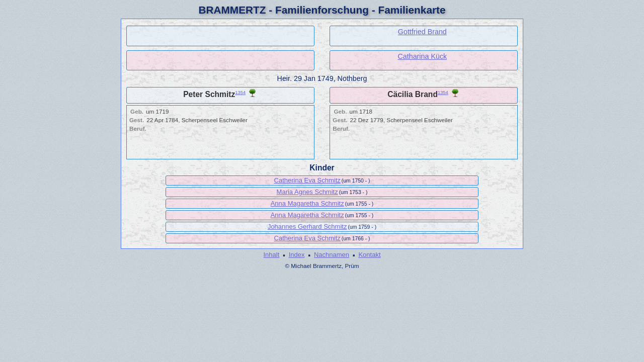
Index (297, 255)
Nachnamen (332, 255)
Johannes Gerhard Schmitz (307, 227)
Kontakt (369, 255)
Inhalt (271, 255)
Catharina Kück (422, 56)
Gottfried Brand (422, 32)
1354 (240, 93)
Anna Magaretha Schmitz (307, 203)
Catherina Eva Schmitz (307, 180)
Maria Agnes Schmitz (307, 192)
